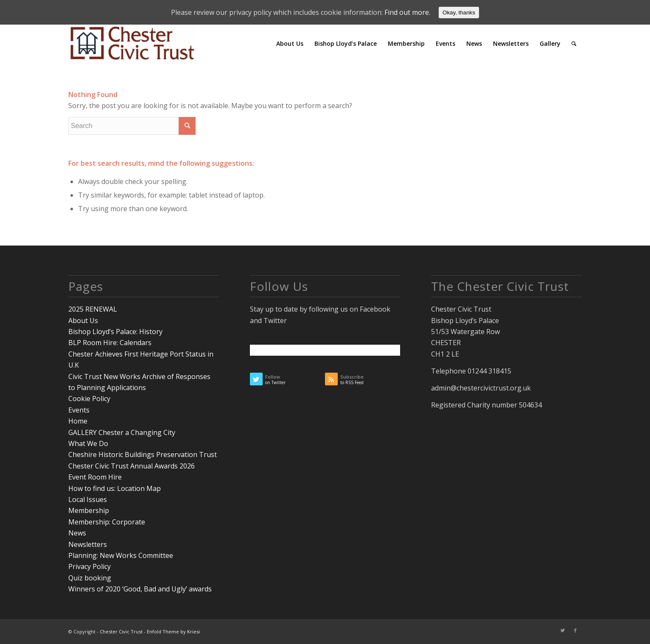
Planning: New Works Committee (121, 555)
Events (79, 410)
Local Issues (88, 499)
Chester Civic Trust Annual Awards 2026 (132, 466)
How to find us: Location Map (115, 488)
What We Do (88, 443)
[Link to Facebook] (575, 630)
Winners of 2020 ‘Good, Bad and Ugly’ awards (140, 589)
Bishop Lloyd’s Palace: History (115, 332)
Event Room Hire (95, 477)
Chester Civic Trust (121, 631)
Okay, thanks (459, 13)
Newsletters (88, 544)
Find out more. (407, 12)
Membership (89, 510)
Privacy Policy (90, 566)
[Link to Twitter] (563, 630)
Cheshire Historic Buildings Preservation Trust (143, 454)
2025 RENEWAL (93, 309)
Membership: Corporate (107, 522)
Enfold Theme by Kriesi (173, 631)
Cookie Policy (89, 399)
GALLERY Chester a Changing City (122, 432)
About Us (83, 321)
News (77, 533)
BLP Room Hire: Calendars (110, 343)
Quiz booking (90, 578)
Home (78, 421)
